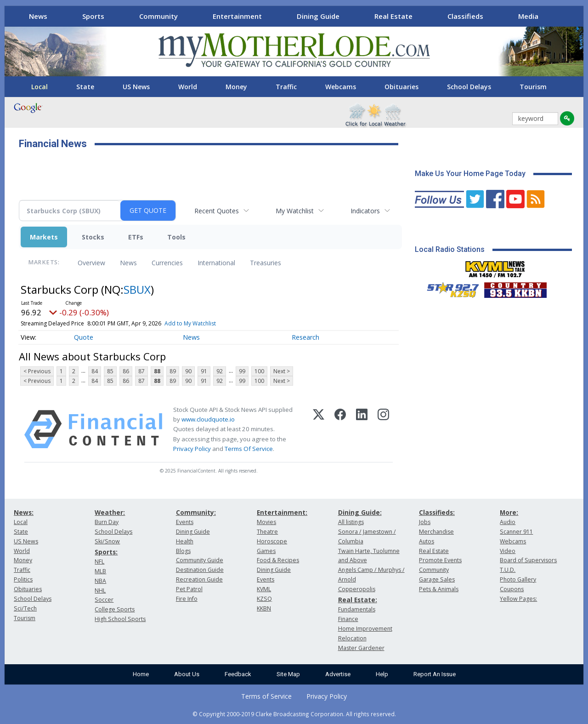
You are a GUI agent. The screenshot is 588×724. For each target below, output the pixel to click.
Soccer (104, 600)
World (188, 87)
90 (188, 371)
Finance (348, 619)
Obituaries (401, 87)
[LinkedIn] (362, 429)
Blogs (183, 551)
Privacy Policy (192, 449)
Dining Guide (318, 16)
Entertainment (237, 16)
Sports (93, 16)
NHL (100, 590)
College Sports (115, 609)
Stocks (93, 237)
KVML (264, 589)
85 (110, 371)
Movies (266, 522)
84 (95, 371)
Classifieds (465, 16)
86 (126, 371)
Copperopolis (357, 589)
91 (204, 371)
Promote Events (440, 560)
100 (259, 371)
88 (157, 371)
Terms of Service (266, 696)
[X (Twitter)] (319, 429)
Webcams (341, 87)
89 (173, 371)
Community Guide (200, 560)
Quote (84, 337)
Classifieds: (437, 512)
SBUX (137, 289)
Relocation (352, 638)
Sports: (106, 552)
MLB (100, 571)
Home (141, 674)
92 (220, 371)
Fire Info (187, 599)
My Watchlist (295, 211)
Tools (176, 237)
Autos (427, 541)
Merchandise (436, 532)
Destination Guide (200, 570)
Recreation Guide (199, 579)
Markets (44, 237)
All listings (351, 522)
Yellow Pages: (518, 599)
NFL (99, 562)
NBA (100, 581)
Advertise (338, 674)
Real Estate (393, 16)
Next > (282, 371)
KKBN (264, 608)
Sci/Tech (25, 608)
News (38, 16)
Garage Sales (437, 579)
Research (305, 337)
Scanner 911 (516, 532)
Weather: (110, 512)
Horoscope (272, 541)
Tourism (533, 87)
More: (509, 512)
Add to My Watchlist (190, 323)
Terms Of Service (249, 449)
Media (528, 16)
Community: (196, 512)
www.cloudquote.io (208, 419)
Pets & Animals (439, 589)
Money (236, 87)
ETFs (136, 237)
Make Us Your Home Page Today (470, 174)
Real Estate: (358, 600)
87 (141, 371)
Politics (23, 579)
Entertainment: (282, 512)
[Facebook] (340, 429)
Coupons (512, 589)
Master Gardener (361, 648)
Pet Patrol (189, 589)
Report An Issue (435, 674)
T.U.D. (508, 570)
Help (382, 674)
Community (158, 16)
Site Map (288, 674)
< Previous (37, 371)
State (85, 87)
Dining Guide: (360, 512)
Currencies (167, 263)
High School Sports (120, 619)
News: (24, 512)
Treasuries (266, 263)
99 (242, 371)
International (216, 263)
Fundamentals (357, 609)
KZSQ (264, 599)
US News (136, 87)
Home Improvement (365, 629)
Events (185, 522)
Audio (508, 522)
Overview (91, 263)
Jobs (425, 522)
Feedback (238, 674)
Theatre (267, 532)
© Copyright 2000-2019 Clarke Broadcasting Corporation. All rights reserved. (294, 714)
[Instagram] (383, 429)
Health (185, 541)
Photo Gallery (518, 579)
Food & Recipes (278, 560)
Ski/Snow (107, 541)
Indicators (365, 211)
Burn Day (107, 522)
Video (508, 551)
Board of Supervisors (528, 560)
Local (40, 87)
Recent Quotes (217, 211)
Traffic (286, 87)
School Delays (469, 87)
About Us (187, 674)
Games (266, 551)
